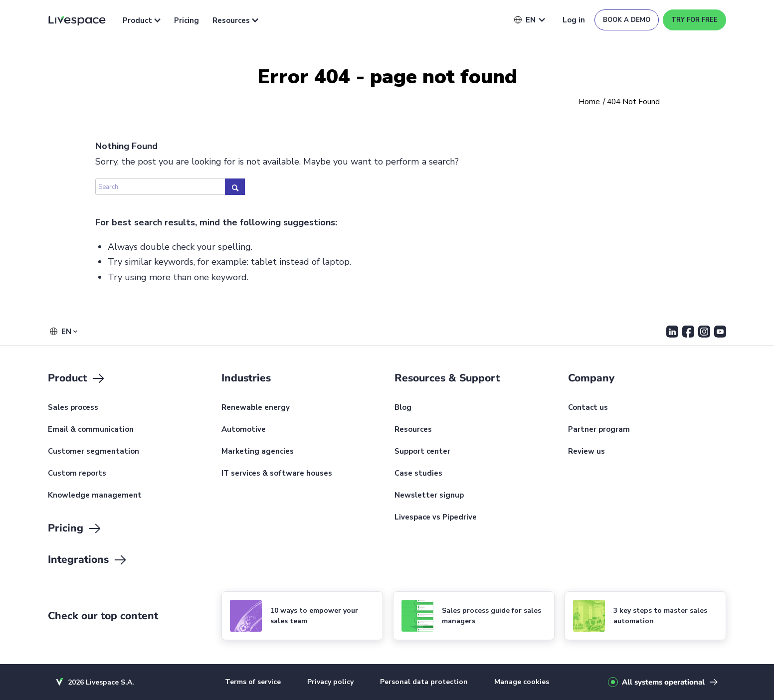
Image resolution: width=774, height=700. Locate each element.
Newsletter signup (429, 496)
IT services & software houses (277, 474)
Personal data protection (424, 682)
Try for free (694, 20)
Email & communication (91, 430)
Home (589, 102)
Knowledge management (95, 496)
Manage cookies (522, 682)
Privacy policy (330, 682)
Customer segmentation (94, 452)
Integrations (88, 560)
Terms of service (253, 682)
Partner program (599, 430)
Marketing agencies (258, 452)
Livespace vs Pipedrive (436, 518)
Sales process (73, 408)
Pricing (187, 20)
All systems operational (663, 682)
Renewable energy (256, 408)
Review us (586, 452)
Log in (574, 20)
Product (142, 20)
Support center (422, 452)
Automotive (244, 430)
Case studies (418, 474)
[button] (525, 20)
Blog (403, 408)
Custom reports (77, 474)
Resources (235, 20)
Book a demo (627, 20)
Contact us (588, 408)
